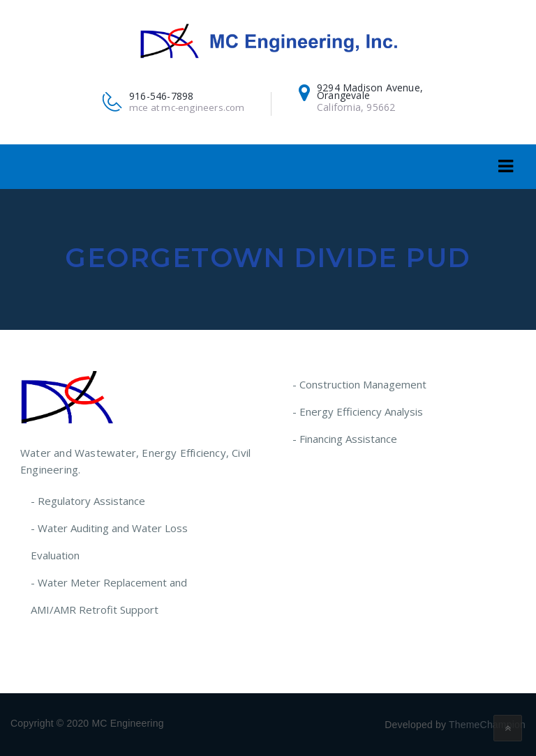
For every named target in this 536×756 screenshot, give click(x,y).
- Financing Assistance (345, 439)
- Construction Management (359, 384)
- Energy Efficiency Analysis (358, 411)
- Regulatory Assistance (88, 501)
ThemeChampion (487, 725)
